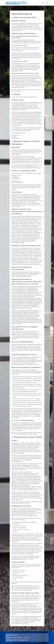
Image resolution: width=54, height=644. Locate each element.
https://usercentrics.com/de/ (21, 516)
